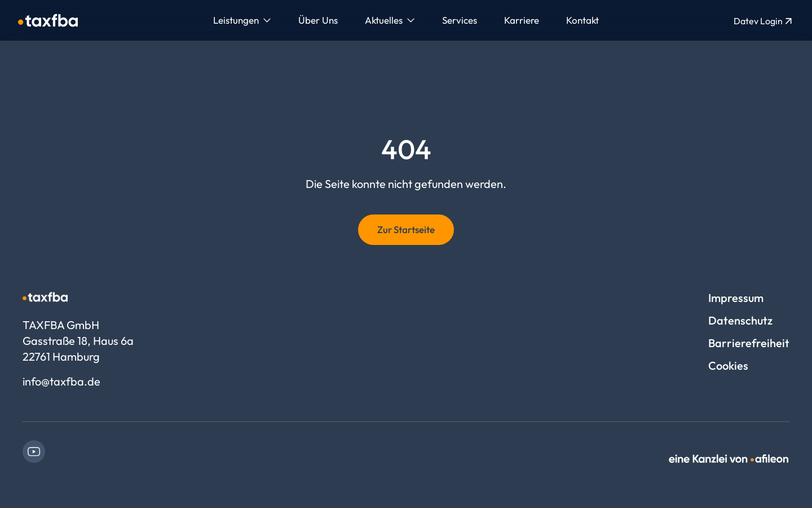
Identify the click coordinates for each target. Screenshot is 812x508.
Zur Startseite (406, 229)
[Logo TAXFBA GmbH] (48, 20)
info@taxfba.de (61, 381)
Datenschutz (740, 320)
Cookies (728, 365)
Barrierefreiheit (749, 343)
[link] (34, 452)
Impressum (736, 298)
